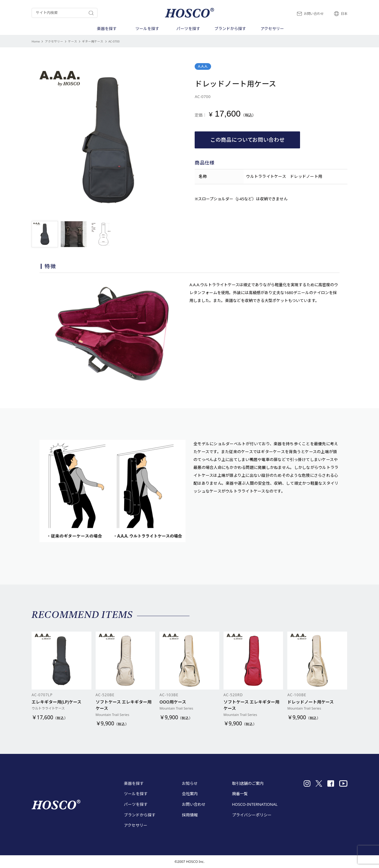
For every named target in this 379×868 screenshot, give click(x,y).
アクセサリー (54, 41)
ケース (73, 41)
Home (36, 41)
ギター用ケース (93, 41)
